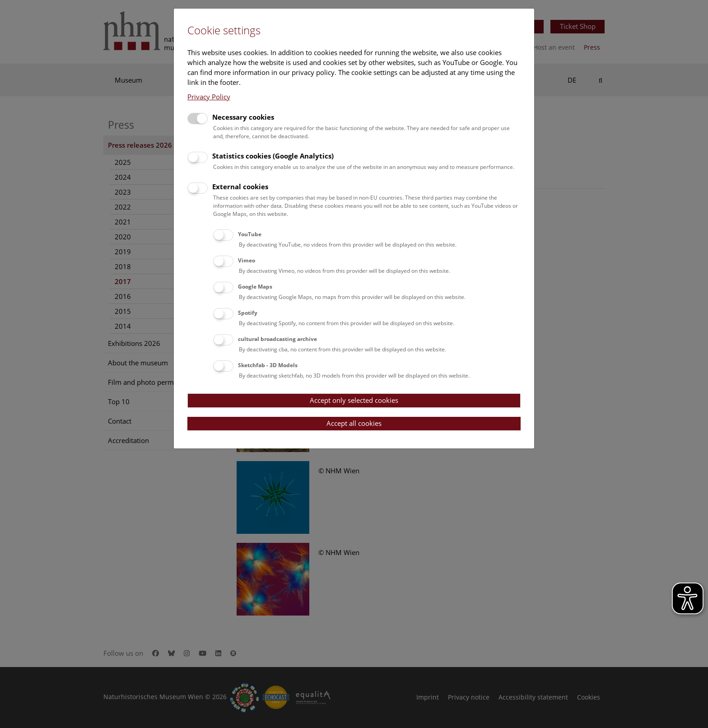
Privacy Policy (209, 97)
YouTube (250, 234)
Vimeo (247, 260)
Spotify (248, 313)
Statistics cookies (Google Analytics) (273, 156)
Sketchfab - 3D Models (268, 365)
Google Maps (255, 287)
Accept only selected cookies (354, 400)
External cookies (240, 187)
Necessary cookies (243, 117)
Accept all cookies (354, 423)
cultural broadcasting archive (277, 339)
